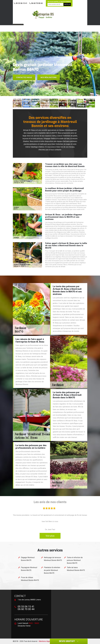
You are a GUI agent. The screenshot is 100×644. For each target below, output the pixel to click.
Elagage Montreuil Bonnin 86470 (28, 559)
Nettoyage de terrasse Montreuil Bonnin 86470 (53, 559)
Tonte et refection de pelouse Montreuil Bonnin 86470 (75, 560)
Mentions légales (45, 641)
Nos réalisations (49, 77)
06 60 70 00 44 (36, 3)
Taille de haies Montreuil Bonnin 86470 (76, 569)
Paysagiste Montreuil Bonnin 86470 (29, 569)
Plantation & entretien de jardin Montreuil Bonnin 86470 (52, 570)
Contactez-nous (24, 77)
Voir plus (50, 536)
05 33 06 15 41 (21, 3)
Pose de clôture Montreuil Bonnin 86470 (30, 579)
